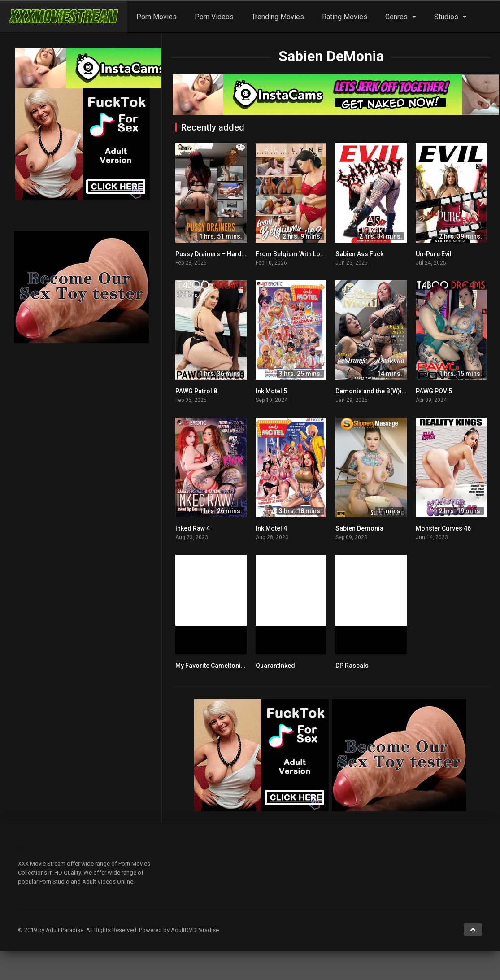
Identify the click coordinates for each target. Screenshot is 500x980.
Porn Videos (214, 17)
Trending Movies (278, 17)
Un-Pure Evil (434, 254)
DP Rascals (352, 666)
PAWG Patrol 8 (196, 391)
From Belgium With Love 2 (294, 254)
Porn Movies (157, 17)
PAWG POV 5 (434, 391)
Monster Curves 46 (443, 528)
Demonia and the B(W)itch (373, 391)
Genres (396, 17)
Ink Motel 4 (271, 528)
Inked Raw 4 (193, 528)
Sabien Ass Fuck (359, 254)
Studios (446, 17)
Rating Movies (345, 17)
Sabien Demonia (359, 528)
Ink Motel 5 (271, 391)
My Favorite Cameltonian (212, 666)
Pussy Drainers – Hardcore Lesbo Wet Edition (242, 254)
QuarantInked (275, 666)
